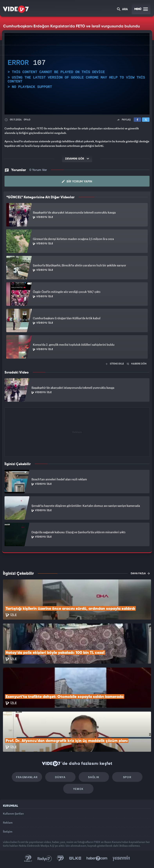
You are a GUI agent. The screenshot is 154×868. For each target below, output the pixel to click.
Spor (127, 777)
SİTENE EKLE (115, 364)
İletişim (8, 831)
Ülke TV (75, 858)
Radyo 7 (45, 858)
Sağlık (94, 777)
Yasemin (121, 858)
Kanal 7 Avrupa (60, 858)
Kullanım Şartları (13, 813)
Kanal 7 (28, 858)
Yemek (78, 789)
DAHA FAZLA (140, 573)
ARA (122, 9)
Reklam (8, 822)
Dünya (60, 777)
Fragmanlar (27, 777)
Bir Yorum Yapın (77, 181)
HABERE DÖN (137, 364)
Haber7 (97, 858)
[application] (77, 74)
